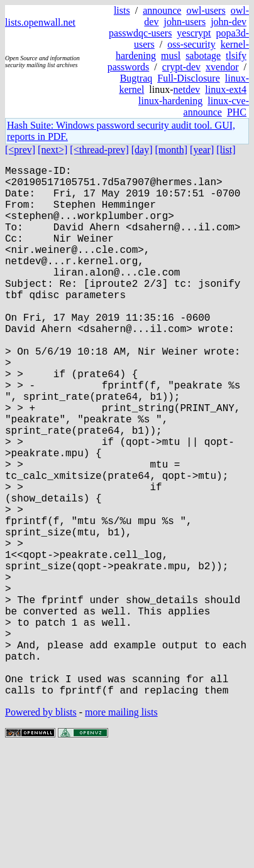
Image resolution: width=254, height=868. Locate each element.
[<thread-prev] (99, 150)
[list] (226, 150)
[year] (202, 150)
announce (162, 10)
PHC (237, 112)
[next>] (52, 150)
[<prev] (20, 150)
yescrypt (194, 33)
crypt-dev (181, 67)
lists (122, 10)
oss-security (191, 44)
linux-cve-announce (216, 106)
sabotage (203, 56)
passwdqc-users (140, 33)
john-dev (229, 22)
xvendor (222, 67)
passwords (129, 67)
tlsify (236, 56)
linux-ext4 (226, 89)
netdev (187, 89)
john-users (185, 22)
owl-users (206, 10)
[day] (142, 150)
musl (171, 56)
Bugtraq (136, 78)
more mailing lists (121, 830)
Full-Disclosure (189, 78)
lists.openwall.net (40, 22)
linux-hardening (170, 101)
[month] (172, 150)
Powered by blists (41, 830)
